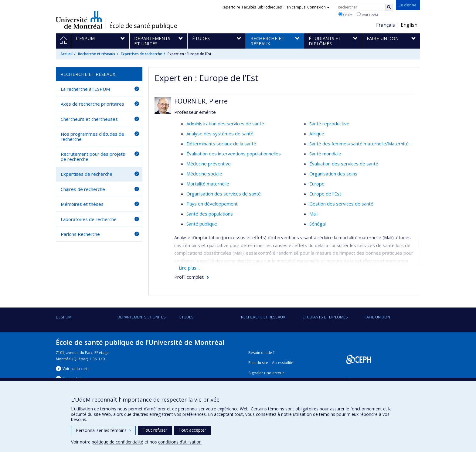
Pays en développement (212, 204)
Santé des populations (210, 214)
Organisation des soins (333, 174)
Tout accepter (192, 430)
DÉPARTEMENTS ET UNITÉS (142, 317)
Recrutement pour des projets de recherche (93, 156)
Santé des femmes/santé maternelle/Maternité (359, 144)
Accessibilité (283, 363)
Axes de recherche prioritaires (92, 104)
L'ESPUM (64, 317)
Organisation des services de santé (224, 194)
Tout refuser (155, 430)
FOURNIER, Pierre (201, 101)
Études (187, 317)
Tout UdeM (367, 15)
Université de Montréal (79, 20)
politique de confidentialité (117, 442)
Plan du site (258, 363)
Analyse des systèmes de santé (220, 134)
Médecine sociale (204, 174)
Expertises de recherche (141, 54)
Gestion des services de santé (341, 204)
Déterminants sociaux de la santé (221, 144)
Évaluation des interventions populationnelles (234, 154)
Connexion (318, 7)
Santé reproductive (329, 124)
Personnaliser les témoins (103, 430)
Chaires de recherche (83, 189)
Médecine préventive (209, 164)
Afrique (317, 134)
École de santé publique (143, 26)
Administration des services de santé (225, 124)
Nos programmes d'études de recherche (92, 136)
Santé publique (202, 224)
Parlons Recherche (80, 234)
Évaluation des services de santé (344, 164)
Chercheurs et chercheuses (89, 119)
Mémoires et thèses (82, 204)
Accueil (66, 54)
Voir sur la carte (76, 369)
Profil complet (189, 277)
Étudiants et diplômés (325, 317)
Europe (317, 184)
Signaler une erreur (266, 373)
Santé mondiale (325, 154)
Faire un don (377, 317)
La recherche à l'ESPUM (85, 89)
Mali (313, 214)
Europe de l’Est (325, 194)
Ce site (345, 15)
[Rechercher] (389, 7)
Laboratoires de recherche (89, 219)
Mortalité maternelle (208, 184)
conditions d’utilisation (180, 442)
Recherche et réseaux (97, 54)
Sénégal (318, 224)
